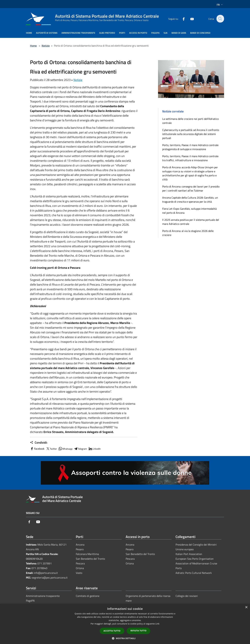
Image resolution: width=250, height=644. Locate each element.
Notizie (46, 46)
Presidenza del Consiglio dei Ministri (196, 545)
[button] (125, 638)
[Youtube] (190, 19)
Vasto (79, 573)
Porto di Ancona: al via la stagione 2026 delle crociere (188, 233)
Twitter (51, 449)
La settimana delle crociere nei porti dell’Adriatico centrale (190, 121)
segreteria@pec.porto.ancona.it (50, 578)
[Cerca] (220, 19)
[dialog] (125, 624)
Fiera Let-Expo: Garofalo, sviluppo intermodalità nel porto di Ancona (189, 211)
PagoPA (30, 601)
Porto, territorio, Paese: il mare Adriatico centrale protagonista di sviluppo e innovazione (190, 147)
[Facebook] (182, 19)
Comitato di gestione (88, 596)
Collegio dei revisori (187, 596)
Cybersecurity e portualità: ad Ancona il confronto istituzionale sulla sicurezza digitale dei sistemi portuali (191, 134)
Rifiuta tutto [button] (139, 631)
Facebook (37, 449)
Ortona (80, 568)
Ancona (80, 545)
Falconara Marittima (87, 554)
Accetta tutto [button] (112, 631)
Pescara (80, 563)
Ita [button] (220, 5)
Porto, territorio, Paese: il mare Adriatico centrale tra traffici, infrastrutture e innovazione (190, 158)
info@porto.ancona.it (46, 573)
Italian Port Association (189, 554)
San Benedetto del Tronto (90, 559)
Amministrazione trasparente (43, 596)
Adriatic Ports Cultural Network (194, 573)
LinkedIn (95, 449)
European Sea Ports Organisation (195, 559)
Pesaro (80, 549)
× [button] (246, 607)
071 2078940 (39, 568)
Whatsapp (65, 449)
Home (33, 46)
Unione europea (185, 549)
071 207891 (45, 563)
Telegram (80, 449)
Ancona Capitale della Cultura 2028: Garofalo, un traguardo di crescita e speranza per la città (190, 200)
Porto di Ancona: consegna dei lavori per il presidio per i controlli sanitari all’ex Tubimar (191, 188)
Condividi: (39, 443)
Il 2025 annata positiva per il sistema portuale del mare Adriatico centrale (191, 222)
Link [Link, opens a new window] (157, 624)
